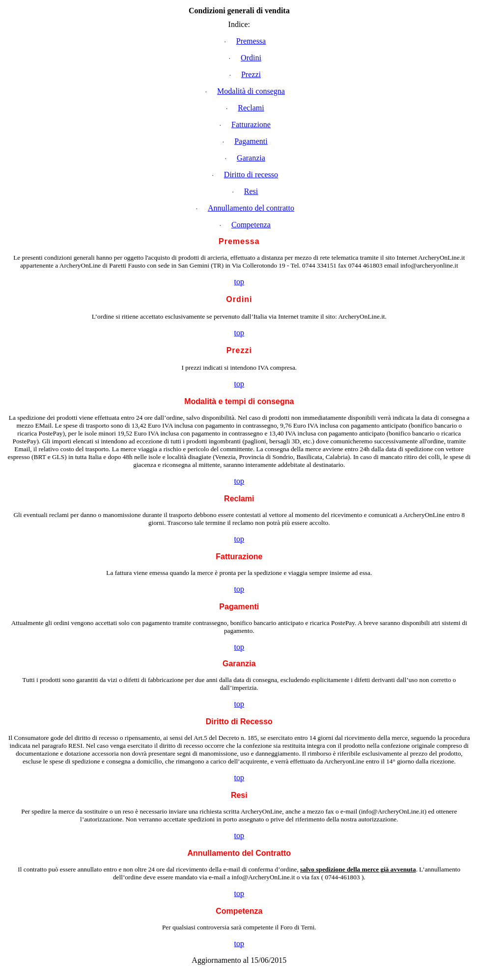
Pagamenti (251, 141)
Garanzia (251, 158)
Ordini (251, 58)
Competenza (251, 225)
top (239, 282)
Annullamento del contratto (251, 208)
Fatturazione (251, 124)
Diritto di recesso (251, 175)
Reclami (251, 108)
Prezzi (251, 74)
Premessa (251, 41)
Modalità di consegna (251, 91)
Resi (251, 191)
